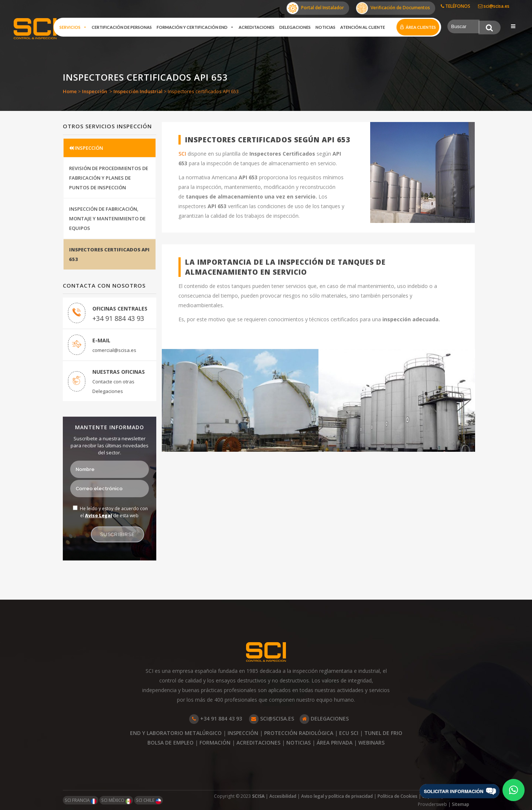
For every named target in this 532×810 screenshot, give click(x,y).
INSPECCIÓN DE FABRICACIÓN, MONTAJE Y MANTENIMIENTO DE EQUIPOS (107, 218)
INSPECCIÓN (86, 148)
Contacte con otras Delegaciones (113, 386)
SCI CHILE (149, 801)
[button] (514, 790)
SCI (183, 154)
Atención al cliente (363, 27)
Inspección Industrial (138, 91)
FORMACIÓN (215, 743)
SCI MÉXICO (116, 801)
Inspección (95, 91)
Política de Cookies (398, 796)
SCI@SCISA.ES (272, 719)
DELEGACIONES (324, 719)
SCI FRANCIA (81, 801)
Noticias (325, 27)
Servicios (73, 27)
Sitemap (461, 804)
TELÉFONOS (456, 6)
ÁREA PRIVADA (335, 743)
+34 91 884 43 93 (118, 318)
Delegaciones (295, 27)
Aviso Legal (98, 516)
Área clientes (421, 27)
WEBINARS (371, 743)
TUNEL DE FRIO (383, 733)
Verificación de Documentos (393, 8)
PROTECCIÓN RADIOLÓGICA (299, 733)
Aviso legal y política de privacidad (337, 796)
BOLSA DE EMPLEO (170, 743)
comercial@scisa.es (114, 350)
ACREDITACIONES (258, 743)
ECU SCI (349, 733)
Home (70, 91)
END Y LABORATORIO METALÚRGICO (176, 733)
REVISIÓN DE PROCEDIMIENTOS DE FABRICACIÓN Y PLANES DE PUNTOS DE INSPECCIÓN (109, 178)
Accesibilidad (283, 796)
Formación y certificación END (195, 27)
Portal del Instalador (315, 8)
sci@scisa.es (494, 6)
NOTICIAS (299, 743)
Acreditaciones (257, 27)
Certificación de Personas (122, 27)
